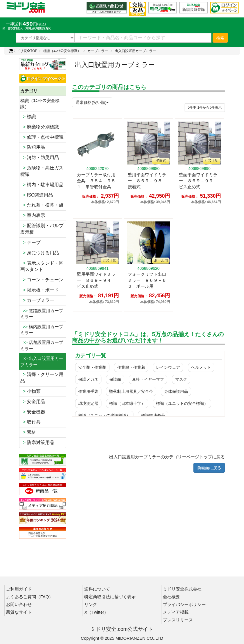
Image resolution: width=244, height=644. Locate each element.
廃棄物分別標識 (40, 127)
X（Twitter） (96, 612)
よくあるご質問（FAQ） (30, 597)
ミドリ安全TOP (23, 51)
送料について (97, 589)
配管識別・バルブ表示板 (42, 229)
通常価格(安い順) (92, 102)
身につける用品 (40, 253)
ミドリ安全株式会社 (182, 589)
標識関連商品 (153, 415)
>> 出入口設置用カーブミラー (42, 361)
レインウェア (168, 367)
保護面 (115, 379)
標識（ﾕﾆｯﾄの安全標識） (62, 51)
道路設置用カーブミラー (42, 314)
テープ (30, 242)
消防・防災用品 (40, 157)
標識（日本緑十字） (127, 403)
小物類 (30, 391)
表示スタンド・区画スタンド (42, 266)
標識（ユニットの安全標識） (182, 403)
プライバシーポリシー (184, 604)
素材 (28, 432)
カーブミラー (98, 51)
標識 (28, 117)
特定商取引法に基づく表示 (110, 597)
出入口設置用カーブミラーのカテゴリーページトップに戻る (167, 457)
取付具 (30, 422)
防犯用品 (33, 147)
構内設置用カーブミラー (42, 330)
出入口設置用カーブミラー (135, 51)
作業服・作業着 (131, 367)
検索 (220, 38)
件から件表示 (205, 108)
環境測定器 (88, 403)
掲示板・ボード (40, 290)
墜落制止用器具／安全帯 (131, 391)
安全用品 (33, 402)
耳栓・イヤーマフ (148, 379)
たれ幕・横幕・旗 (42, 205)
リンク (91, 604)
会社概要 (171, 597)
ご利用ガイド (19, 589)
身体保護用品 (176, 391)
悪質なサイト (19, 612)
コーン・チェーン (42, 280)
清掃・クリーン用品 (42, 378)
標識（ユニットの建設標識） (104, 415)
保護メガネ (88, 379)
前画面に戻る (209, 468)
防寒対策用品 (37, 442)
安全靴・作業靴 (92, 367)
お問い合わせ (19, 604)
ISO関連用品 (37, 195)
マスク (181, 379)
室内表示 (33, 215)
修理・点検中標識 (42, 137)
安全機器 (33, 412)
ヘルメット (201, 367)
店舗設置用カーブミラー (42, 345)
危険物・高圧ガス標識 (42, 171)
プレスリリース (178, 620)
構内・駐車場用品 (42, 185)
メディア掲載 (176, 612)
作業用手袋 (88, 391)
